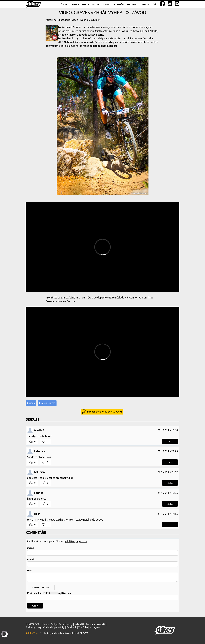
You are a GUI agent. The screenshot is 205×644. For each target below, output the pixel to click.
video (32, 403)
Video (75, 20)
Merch (86, 5)
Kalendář (118, 5)
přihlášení (70, 541)
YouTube (83, 627)
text (30, 570)
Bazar (96, 5)
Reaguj (170, 441)
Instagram (95, 627)
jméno (31, 548)
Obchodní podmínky (54, 627)
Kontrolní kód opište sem (102, 596)
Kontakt (144, 5)
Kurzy (106, 5)
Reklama (132, 5)
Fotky (75, 5)
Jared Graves (48, 403)
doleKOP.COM (33, 624)
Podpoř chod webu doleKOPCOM (105, 412)
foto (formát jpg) (41, 588)
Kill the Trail (32, 633)
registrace (82, 541)
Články (65, 5)
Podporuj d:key (33, 627)
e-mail (31, 559)
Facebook (71, 627)
